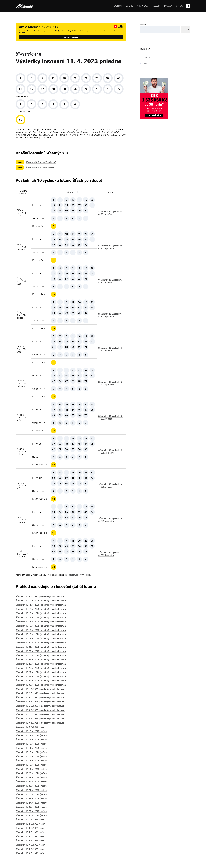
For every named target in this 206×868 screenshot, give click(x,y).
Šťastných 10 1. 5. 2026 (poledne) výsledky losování (40, 689)
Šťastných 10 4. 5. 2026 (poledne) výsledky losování (40, 702)
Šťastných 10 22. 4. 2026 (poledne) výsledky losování (41, 651)
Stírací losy (142, 6)
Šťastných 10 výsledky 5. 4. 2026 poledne (111, 452)
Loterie (129, 6)
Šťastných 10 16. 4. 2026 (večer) (31, 756)
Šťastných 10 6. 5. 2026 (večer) (30, 841)
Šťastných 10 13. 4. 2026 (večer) (31, 744)
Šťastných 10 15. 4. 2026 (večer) (31, 752)
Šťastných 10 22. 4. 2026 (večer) (31, 782)
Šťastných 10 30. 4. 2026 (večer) (31, 815)
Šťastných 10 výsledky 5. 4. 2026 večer (111, 417)
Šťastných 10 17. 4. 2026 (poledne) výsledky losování (41, 630)
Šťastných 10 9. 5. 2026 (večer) (30, 853)
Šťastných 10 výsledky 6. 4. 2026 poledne (111, 383)
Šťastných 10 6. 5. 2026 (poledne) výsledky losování (40, 710)
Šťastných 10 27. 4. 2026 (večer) (31, 803)
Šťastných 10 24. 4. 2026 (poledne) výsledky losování (41, 660)
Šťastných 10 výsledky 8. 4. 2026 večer (111, 213)
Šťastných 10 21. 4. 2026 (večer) (31, 778)
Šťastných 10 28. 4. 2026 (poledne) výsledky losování (41, 676)
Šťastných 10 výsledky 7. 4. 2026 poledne (111, 315)
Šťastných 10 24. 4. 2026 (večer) (31, 790)
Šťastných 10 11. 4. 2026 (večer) (31, 735)
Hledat (144, 24)
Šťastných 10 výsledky (80, 575)
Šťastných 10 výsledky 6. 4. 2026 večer (111, 349)
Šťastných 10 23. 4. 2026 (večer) (31, 786)
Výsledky (156, 6)
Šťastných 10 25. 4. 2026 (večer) (31, 794)
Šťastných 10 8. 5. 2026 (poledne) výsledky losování (40, 719)
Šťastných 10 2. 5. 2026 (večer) (30, 824)
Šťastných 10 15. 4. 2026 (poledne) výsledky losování (41, 622)
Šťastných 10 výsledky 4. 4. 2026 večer (111, 486)
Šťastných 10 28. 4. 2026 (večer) (31, 807)
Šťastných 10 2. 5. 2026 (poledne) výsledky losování (40, 693)
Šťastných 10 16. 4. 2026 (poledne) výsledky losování (41, 626)
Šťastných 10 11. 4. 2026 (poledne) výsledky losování (41, 605)
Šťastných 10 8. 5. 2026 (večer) (30, 849)
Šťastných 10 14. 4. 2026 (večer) (31, 748)
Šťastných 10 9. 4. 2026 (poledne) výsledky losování (40, 596)
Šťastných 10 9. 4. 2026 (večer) (40, 168)
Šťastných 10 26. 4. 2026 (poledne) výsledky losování (41, 668)
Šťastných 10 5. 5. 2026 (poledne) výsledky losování (40, 706)
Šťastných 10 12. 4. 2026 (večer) (31, 740)
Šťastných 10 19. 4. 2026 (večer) (31, 769)
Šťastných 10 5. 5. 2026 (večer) (30, 836)
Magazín (168, 6)
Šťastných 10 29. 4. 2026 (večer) (31, 811)
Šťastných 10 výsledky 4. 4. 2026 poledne (111, 520)
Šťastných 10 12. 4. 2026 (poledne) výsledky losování (41, 609)
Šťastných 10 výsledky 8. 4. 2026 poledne (111, 247)
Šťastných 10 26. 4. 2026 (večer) (31, 799)
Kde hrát (118, 6)
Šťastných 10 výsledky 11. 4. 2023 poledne (111, 554)
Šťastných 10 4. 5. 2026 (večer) (30, 832)
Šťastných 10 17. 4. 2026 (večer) (31, 761)
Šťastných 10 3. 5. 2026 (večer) (30, 828)
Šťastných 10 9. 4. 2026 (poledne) (41, 162)
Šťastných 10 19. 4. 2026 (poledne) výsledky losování (41, 639)
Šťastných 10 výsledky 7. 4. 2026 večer (111, 281)
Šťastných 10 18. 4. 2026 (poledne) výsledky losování (41, 634)
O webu (180, 6)
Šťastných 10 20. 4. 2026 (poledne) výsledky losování (41, 643)
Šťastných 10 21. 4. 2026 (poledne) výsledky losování (41, 647)
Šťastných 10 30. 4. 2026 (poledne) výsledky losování (41, 685)
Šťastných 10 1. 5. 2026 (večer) (30, 820)
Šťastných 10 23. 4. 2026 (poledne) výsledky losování (41, 655)
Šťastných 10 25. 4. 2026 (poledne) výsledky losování (41, 664)
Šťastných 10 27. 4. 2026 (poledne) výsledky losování (41, 672)
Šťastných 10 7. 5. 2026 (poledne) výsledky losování (40, 714)
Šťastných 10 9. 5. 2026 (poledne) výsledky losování (40, 723)
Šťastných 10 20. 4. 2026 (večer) (31, 773)
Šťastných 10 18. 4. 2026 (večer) (31, 765)
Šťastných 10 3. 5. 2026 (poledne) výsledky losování (40, 698)
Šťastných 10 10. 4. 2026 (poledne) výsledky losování (41, 601)
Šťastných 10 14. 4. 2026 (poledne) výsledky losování (41, 618)
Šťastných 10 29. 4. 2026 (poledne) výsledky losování (41, 681)
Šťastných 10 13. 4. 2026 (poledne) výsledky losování (41, 613)
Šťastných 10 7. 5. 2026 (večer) (30, 845)
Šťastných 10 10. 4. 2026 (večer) (31, 731)
